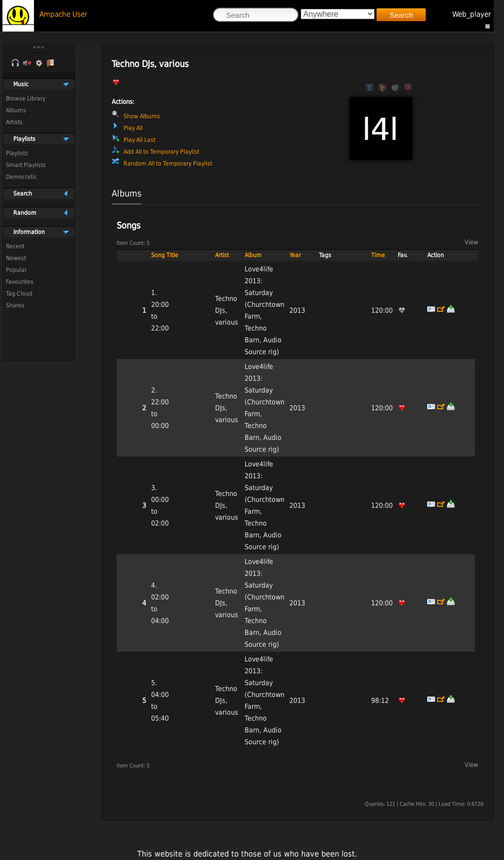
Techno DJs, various (227, 310)
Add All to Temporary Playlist (161, 152)
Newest (16, 258)
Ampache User (63, 14)
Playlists (17, 153)
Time (378, 255)
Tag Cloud (19, 294)
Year (295, 255)
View (472, 242)
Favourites (20, 282)
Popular (16, 270)
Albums (16, 110)
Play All (133, 128)
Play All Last (140, 140)
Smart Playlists (26, 165)
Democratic (21, 177)
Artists (14, 122)
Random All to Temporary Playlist (168, 164)
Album (253, 255)
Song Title (165, 255)
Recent (15, 246)
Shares (15, 305)
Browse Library (26, 99)
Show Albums (142, 116)
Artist (222, 255)
